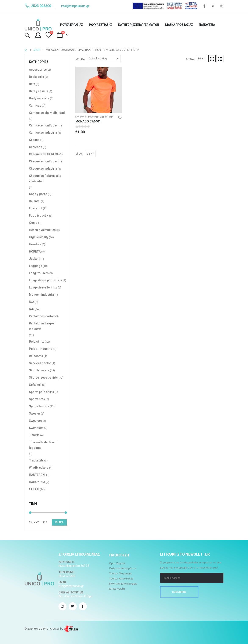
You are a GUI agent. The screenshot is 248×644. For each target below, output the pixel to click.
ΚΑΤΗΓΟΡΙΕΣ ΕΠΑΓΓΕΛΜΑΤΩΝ (139, 25)
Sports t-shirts (83, 117)
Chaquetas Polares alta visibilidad (45, 179)
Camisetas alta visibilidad (47, 113)
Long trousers (39, 273)
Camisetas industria (43, 133)
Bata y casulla (39, 91)
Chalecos (36, 147)
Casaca (34, 140)
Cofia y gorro (38, 194)
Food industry (39, 216)
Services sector (40, 363)
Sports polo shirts (42, 392)
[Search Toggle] (27, 36)
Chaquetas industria (43, 169)
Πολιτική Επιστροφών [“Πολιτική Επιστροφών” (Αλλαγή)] (123, 584)
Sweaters (35, 421)
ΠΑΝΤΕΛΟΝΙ (37, 475)
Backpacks (37, 77)
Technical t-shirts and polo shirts (112, 117)
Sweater (35, 413)
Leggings (36, 266)
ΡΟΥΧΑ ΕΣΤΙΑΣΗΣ (100, 25)
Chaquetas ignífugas (43, 161)
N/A (32, 302)
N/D (32, 309)
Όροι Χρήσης (117, 563)
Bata (32, 84)
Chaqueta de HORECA (44, 154)
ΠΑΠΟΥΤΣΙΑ (207, 25)
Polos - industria (41, 349)
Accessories (38, 70)
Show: (190, 59)
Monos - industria (41, 295)
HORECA (35, 251)
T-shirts (34, 435)
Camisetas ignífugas (43, 125)
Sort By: (80, 59)
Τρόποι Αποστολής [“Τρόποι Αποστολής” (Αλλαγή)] (121, 579)
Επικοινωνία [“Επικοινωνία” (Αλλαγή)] (117, 589)
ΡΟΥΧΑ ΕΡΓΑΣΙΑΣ (71, 25)
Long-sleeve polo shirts (46, 280)
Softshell (35, 385)
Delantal (35, 201)
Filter (59, 522)
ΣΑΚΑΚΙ (34, 489)
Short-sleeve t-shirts (43, 378)
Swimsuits (36, 428)
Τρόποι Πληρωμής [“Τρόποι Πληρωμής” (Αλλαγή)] (121, 573)
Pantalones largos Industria (42, 326)
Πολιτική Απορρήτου (123, 568)
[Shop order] (104, 59)
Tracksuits (36, 460)
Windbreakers (39, 468)
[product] (99, 90)
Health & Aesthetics (42, 230)
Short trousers (39, 370)
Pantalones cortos (42, 316)
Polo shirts (37, 342)
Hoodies (35, 244)
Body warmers (39, 98)
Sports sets (37, 399)
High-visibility (39, 237)
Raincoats (36, 356)
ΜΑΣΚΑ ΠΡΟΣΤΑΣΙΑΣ (179, 25)
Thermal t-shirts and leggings (43, 445)
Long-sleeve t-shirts (43, 287)
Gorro (33, 223)
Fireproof (36, 208)
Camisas (35, 106)
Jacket (34, 259)
